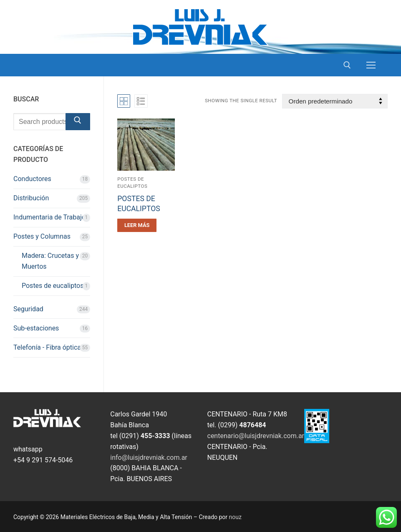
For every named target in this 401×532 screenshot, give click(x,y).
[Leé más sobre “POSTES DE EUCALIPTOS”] (137, 225)
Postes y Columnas (42, 236)
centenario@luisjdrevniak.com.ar (256, 436)
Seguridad (28, 309)
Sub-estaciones (36, 328)
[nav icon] (371, 65)
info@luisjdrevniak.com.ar (149, 458)
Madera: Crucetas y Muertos (50, 261)
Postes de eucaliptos (53, 286)
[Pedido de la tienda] (335, 101)
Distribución (31, 198)
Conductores (32, 179)
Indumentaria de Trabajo (49, 217)
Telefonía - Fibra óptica (47, 347)
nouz (235, 517)
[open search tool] (347, 65)
